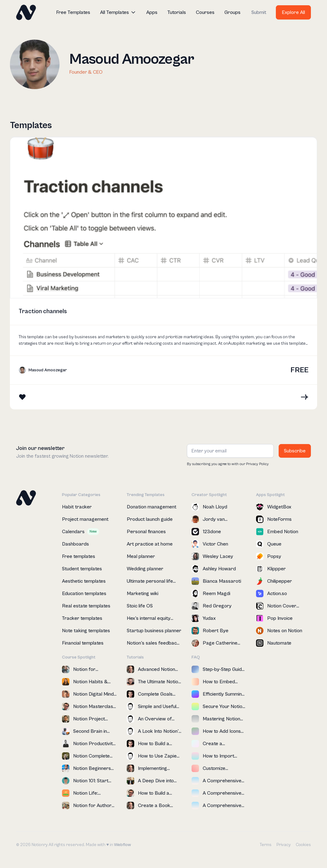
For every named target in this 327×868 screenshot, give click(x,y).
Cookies (303, 845)
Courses (205, 12)
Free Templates (73, 12)
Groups (232, 12)
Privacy (284, 845)
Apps (152, 12)
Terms (266, 845)
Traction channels (43, 311)
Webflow (122, 845)
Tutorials (177, 12)
